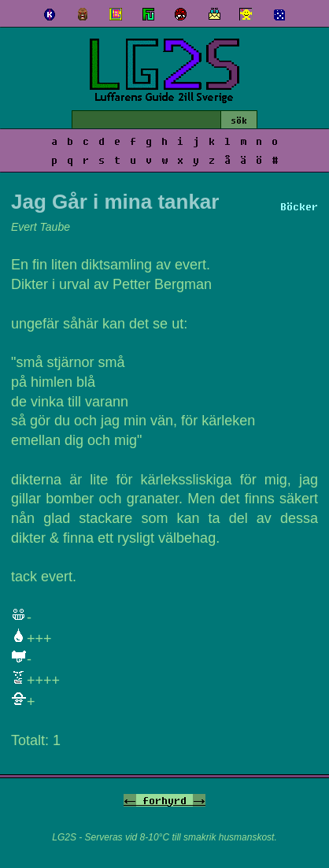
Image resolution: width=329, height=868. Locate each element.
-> (199, 800)
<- (130, 800)
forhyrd (164, 800)
